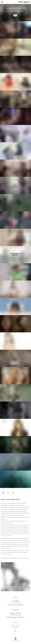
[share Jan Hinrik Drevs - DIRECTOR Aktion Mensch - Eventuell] (27, 19)
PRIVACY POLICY (16, 626)
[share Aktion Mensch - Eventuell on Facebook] (29, 19)
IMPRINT (15, 628)
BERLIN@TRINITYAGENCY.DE (16, 605)
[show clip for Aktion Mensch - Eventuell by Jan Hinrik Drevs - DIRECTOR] (15, 13)
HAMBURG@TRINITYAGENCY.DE (15, 617)
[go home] (24, 2)
